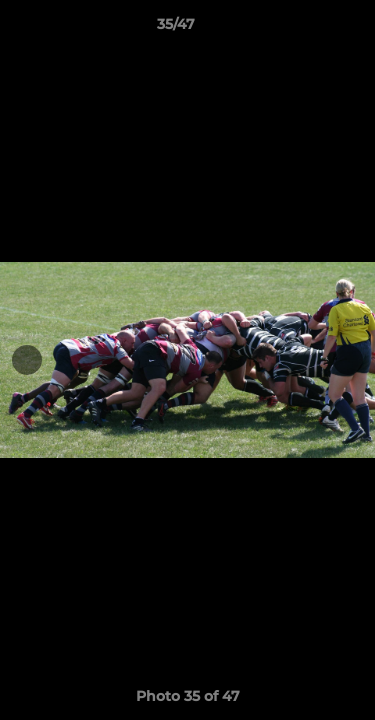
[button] (303, 29)
